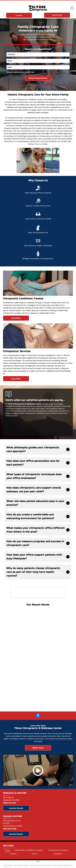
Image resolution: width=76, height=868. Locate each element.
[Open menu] (72, 8)
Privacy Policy (8, 865)
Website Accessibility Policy (65, 865)
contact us (38, 144)
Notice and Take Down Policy (49, 865)
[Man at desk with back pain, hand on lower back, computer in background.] (55, 659)
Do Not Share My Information (21, 865)
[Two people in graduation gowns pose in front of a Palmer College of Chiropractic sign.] (55, 692)
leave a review (11, 413)
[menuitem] (8, 850)
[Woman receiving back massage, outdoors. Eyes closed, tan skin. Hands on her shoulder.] (21, 626)
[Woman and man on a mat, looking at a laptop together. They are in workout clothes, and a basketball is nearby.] (55, 626)
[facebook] (38, 716)
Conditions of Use (35, 865)
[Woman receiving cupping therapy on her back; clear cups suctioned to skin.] (21, 659)
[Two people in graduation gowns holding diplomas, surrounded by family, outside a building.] (21, 692)
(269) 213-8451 (9, 803)
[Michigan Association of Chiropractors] (38, 592)
